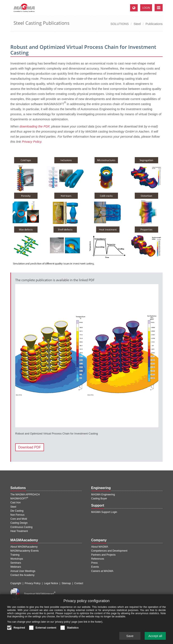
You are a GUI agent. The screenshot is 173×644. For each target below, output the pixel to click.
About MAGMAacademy (24, 547)
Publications (154, 24)
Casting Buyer (99, 499)
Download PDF (30, 447)
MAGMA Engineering (103, 495)
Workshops (17, 559)
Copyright (16, 583)
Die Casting (17, 511)
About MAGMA (100, 547)
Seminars (16, 563)
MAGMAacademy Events (25, 551)
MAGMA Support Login (104, 512)
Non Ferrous (17, 515)
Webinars (16, 567)
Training (15, 555)
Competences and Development (109, 551)
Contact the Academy (22, 575)
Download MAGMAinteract (40, 594)
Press (94, 563)
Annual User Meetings (23, 571)
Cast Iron (16, 503)
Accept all (155, 637)
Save (130, 637)
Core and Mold (19, 519)
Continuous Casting (21, 527)
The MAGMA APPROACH (25, 495)
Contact (79, 583)
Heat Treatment (19, 531)
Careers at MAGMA (102, 571)
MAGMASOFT (19, 499)
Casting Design (19, 523)
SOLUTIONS (120, 24)
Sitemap (66, 583)
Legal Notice (51, 583)
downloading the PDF (34, 126)
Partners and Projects (103, 555)
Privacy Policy (33, 583)
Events (95, 567)
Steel (137, 24)
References (98, 559)
